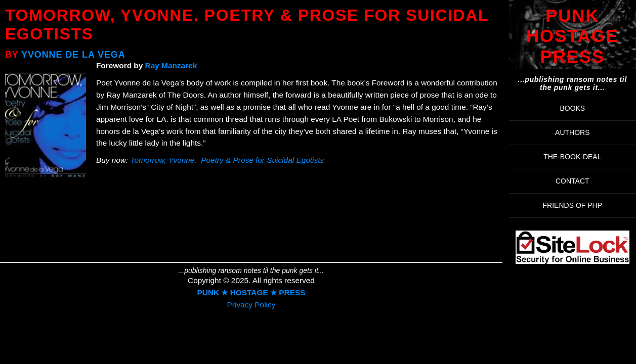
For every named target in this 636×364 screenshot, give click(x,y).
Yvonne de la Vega (73, 55)
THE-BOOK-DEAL (572, 157)
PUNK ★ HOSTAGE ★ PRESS (251, 292)
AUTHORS (572, 132)
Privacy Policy (251, 305)
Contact (573, 181)
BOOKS (572, 108)
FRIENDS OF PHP (573, 205)
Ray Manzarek (171, 65)
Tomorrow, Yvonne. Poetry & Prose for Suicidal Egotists (227, 160)
